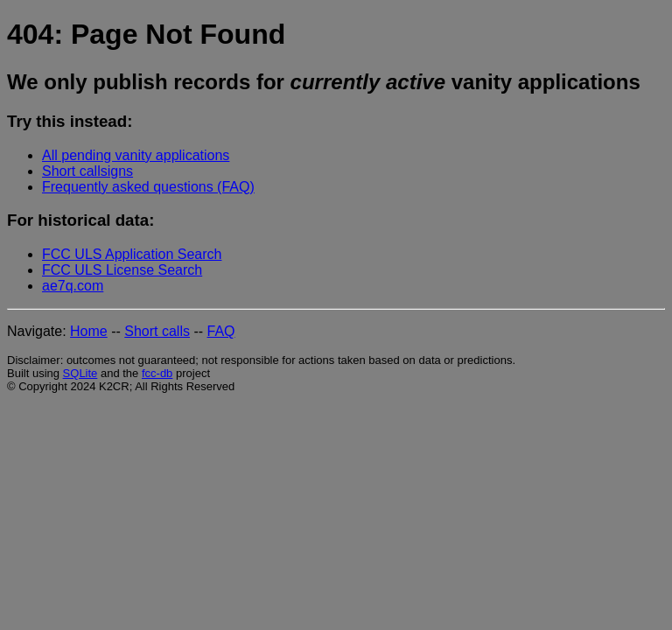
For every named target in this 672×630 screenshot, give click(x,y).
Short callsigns (87, 171)
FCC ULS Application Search (132, 254)
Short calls (157, 331)
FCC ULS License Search (122, 270)
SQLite (80, 373)
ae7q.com (73, 286)
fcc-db (157, 373)
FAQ (221, 331)
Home (89, 331)
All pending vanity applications (136, 155)
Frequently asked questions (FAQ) (148, 187)
